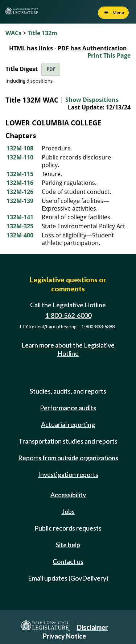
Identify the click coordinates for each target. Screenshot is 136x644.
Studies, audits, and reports (68, 391)
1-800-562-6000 (68, 315)
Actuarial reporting (68, 424)
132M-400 (20, 235)
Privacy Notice (64, 636)
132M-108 (20, 148)
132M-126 (20, 192)
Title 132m (42, 33)
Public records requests (68, 528)
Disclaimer (92, 627)
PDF (51, 69)
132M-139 (20, 201)
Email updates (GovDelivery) (68, 578)
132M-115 (20, 174)
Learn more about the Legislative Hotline (68, 349)
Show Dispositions (92, 100)
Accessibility (68, 495)
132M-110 (20, 157)
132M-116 (20, 183)
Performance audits (68, 408)
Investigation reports (68, 474)
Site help (68, 545)
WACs (13, 33)
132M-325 (20, 226)
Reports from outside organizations (68, 458)
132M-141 (20, 217)
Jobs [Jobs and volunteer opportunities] (68, 511)
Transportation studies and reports (68, 441)
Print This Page (109, 55)
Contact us (68, 561)
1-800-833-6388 (98, 327)
